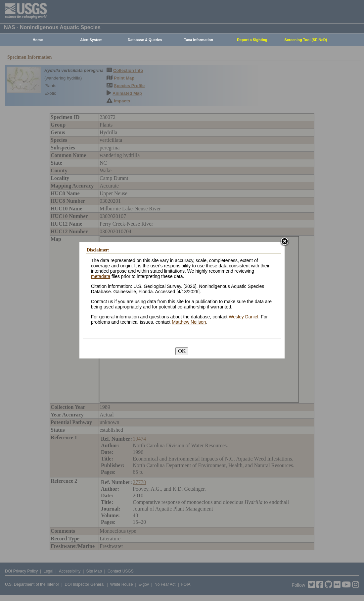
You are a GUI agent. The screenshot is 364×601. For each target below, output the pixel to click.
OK (182, 351)
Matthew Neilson (189, 322)
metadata (101, 277)
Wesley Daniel (243, 317)
